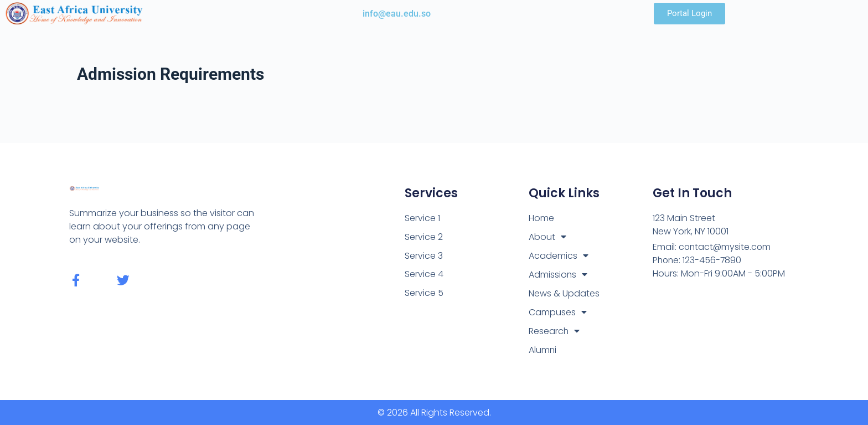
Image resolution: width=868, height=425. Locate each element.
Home (541, 218)
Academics (559, 256)
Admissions (558, 275)
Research (554, 331)
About (547, 237)
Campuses (558, 313)
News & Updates (564, 293)
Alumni (543, 350)
